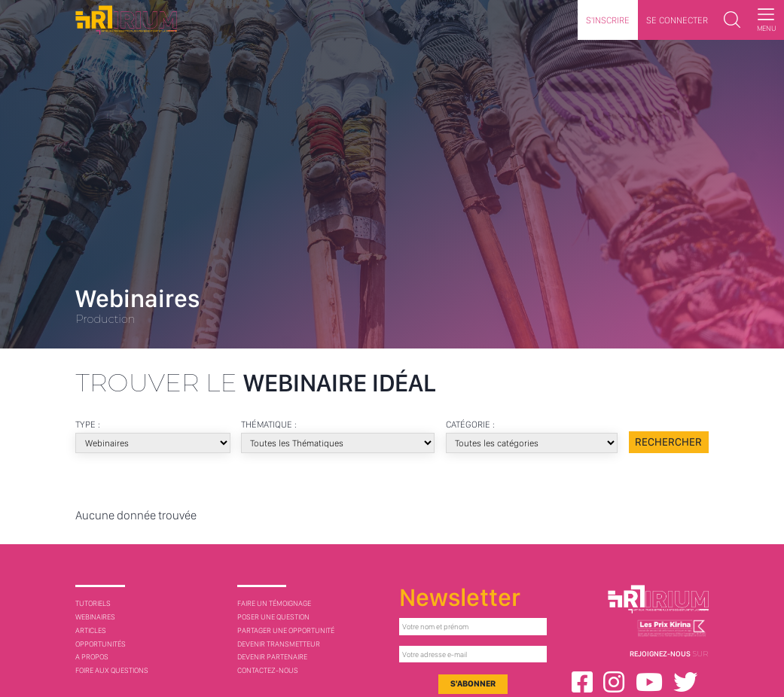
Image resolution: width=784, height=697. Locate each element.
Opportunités (101, 644)
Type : (88, 424)
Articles (91, 630)
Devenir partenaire (272, 656)
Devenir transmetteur (279, 644)
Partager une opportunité (286, 630)
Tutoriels (93, 603)
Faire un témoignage (274, 603)
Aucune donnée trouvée (136, 515)
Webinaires (95, 616)
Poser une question (273, 616)
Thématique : (270, 424)
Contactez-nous (268, 670)
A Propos (92, 656)
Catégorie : (472, 424)
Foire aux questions (112, 670)
